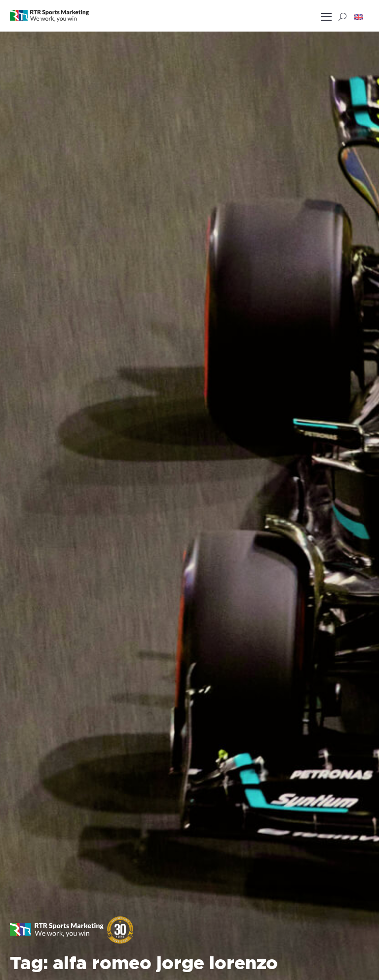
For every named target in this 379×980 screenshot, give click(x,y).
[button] (359, 17)
